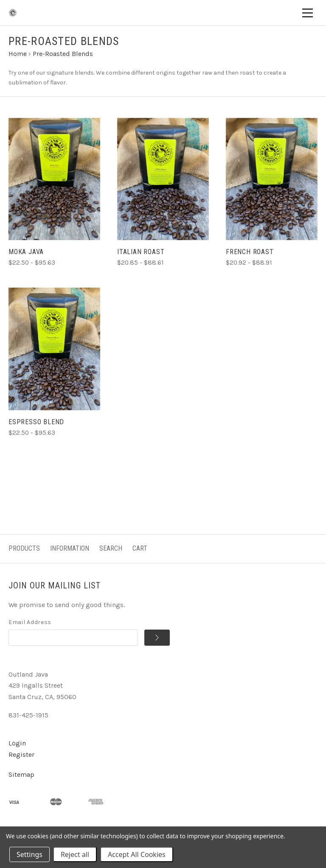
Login (17, 743)
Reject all (75, 854)
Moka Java (26, 252)
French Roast (250, 252)
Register (21, 755)
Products (24, 548)
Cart (140, 548)
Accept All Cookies (137, 854)
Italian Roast (141, 252)
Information (70, 548)
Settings (30, 854)
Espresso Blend (36, 422)
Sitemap (21, 774)
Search (111, 548)
